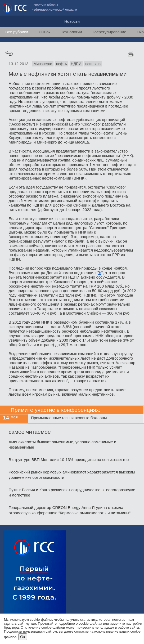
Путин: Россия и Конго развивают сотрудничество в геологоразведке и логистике (72, 492)
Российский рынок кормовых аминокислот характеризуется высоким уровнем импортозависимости (72, 475)
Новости (72, 21)
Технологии (71, 32)
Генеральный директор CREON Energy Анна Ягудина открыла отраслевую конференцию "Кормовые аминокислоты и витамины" (70, 510)
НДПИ (76, 64)
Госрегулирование (109, 32)
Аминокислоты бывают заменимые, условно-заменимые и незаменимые (63, 444)
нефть (61, 64)
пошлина (93, 64)
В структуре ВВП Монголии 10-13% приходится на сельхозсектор (69, 460)
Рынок (44, 32)
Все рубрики (17, 32)
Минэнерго (43, 64)
